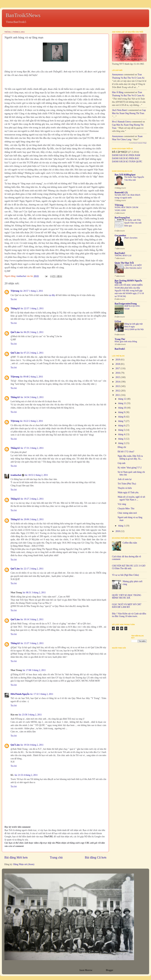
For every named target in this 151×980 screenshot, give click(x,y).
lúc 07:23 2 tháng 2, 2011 (32, 353)
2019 (118, 360)
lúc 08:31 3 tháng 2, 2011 (34, 592)
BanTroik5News (23, 15)
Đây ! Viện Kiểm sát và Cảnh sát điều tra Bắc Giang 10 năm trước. (129, 615)
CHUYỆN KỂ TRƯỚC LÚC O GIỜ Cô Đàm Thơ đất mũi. (129, 567)
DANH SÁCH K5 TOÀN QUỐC (127, 162)
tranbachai (16, 475)
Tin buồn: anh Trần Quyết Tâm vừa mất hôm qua (133, 223)
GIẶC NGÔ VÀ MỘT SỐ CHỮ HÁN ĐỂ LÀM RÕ (127, 606)
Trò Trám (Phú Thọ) (127, 484)
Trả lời (14, 299)
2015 (118, 377)
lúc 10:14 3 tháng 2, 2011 (32, 619)
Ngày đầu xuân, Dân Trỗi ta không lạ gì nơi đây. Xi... (130, 457)
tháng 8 (122, 417)
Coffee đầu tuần (130, 543)
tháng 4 (122, 434)
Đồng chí (122, 447)
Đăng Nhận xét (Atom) (24, 864)
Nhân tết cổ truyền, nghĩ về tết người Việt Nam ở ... (131, 498)
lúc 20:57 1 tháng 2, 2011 (32, 291)
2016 (118, 373)
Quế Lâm (15, 332)
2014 (118, 382)
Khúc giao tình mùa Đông (126, 341)
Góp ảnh (121, 463)
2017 (118, 368)
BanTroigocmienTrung (126, 304)
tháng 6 (122, 426)
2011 (118, 395)
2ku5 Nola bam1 (120, 110)
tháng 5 (122, 430)
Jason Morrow (86, 970)
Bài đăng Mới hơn (16, 857)
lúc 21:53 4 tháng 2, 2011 (26, 775)
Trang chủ (56, 857)
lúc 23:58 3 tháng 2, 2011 (30, 715)
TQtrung (15, 291)
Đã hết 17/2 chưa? (126, 452)
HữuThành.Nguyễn (20, 694)
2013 (118, 386)
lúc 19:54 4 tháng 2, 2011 (32, 745)
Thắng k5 (15, 308)
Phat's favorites (131, 238)
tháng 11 (122, 403)
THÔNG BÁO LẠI (123, 255)
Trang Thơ (120, 339)
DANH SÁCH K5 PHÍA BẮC (126, 158)
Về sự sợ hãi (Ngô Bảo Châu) (125, 575)
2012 (118, 391)
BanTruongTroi (122, 218)
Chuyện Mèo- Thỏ (126, 509)
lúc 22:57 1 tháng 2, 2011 (32, 308)
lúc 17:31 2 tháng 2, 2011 (32, 448)
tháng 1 (122, 526)
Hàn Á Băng (118, 92)
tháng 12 (122, 399)
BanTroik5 (120, 349)
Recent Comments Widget (140, 143)
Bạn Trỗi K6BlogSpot (125, 175)
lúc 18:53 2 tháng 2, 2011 (36, 475)
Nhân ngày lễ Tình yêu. (128, 492)
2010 (118, 531)
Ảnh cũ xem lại (125, 479)
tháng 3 (122, 439)
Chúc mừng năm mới (127, 513)
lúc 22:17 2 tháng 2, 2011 (32, 569)
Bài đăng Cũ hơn (96, 857)
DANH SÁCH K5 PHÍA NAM (126, 155)
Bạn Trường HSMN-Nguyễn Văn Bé (128, 282)
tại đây (52, 295)
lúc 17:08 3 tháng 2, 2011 (34, 670)
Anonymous (118, 75)
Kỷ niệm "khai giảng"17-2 (130, 468)
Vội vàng (122, 504)
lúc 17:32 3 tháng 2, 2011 (42, 694)
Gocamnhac (120, 235)
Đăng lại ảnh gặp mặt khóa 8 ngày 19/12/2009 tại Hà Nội (134, 327)
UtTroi (118, 321)
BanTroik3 (120, 253)
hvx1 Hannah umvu (121, 122)
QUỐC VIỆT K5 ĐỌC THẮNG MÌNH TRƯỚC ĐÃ (127, 597)
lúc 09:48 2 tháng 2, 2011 (32, 377)
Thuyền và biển (125, 488)
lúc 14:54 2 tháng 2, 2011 (32, 397)
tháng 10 (122, 408)
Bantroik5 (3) (121, 192)
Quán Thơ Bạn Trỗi (124, 263)
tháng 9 (122, 412)
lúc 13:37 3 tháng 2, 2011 (32, 643)
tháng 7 (122, 421)
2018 (118, 364)
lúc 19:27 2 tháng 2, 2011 (32, 499)
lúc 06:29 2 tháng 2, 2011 (32, 332)
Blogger (110, 970)
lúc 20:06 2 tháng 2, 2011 (32, 519)
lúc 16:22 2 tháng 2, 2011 (32, 421)
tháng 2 (122, 443)
